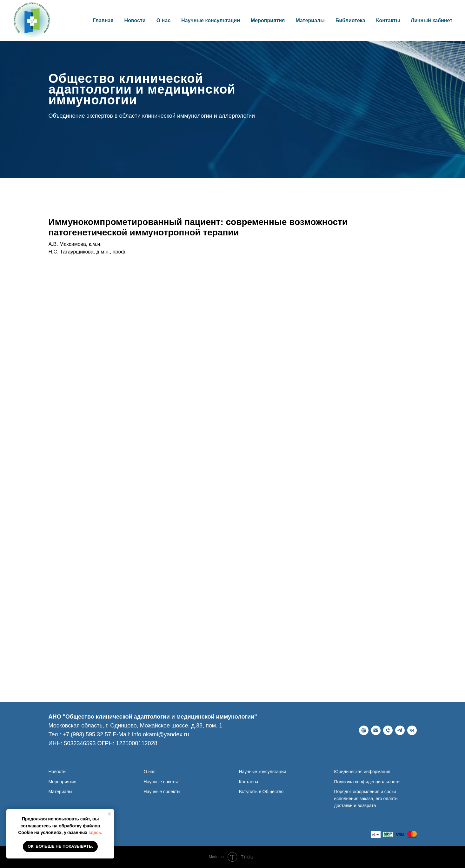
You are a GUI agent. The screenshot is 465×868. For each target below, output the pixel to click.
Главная (103, 20)
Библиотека (350, 20)
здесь (95, 832)
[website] (376, 835)
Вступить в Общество (261, 792)
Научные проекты (162, 792)
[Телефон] (388, 730)
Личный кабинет (432, 20)
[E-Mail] (376, 730)
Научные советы (161, 782)
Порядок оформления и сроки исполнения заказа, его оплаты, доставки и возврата (367, 798)
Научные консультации (211, 20)
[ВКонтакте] (412, 730)
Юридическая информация (362, 772)
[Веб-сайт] (364, 730)
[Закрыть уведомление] (110, 814)
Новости (135, 20)
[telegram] (400, 730)
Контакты (388, 20)
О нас (150, 772)
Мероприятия (268, 20)
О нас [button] (163, 20)
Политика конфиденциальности (367, 782)
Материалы (310, 20)
